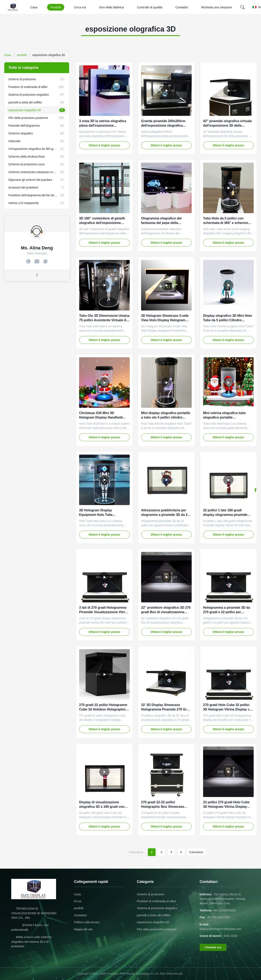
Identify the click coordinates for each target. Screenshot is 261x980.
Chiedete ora (213, 947)
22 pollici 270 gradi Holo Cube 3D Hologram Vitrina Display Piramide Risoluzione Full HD (226, 807)
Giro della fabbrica (112, 7)
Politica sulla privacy (87, 922)
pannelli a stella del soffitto (154, 915)
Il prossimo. (197, 852)
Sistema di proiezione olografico (157, 908)
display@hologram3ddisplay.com (221, 929)
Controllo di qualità (150, 7)
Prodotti (56, 7)
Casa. (8, 55)
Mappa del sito (83, 929)
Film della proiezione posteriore (157, 929)
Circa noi (80, 7)
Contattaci (80, 915)
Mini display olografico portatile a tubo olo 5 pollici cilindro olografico (166, 418)
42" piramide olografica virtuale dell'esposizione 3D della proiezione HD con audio (227, 126)
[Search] (242, 7)
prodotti (22, 55)
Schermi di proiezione (151, 894)
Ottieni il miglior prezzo (105, 145)
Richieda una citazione (216, 7)
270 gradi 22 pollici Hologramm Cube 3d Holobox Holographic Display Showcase (103, 709)
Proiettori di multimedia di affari (156, 901)
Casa (34, 7)
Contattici (182, 7)
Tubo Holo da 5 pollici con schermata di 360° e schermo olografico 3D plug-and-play (226, 223)
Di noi (78, 901)
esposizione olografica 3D (153, 922)
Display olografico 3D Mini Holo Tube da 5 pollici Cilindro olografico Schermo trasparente (228, 320)
